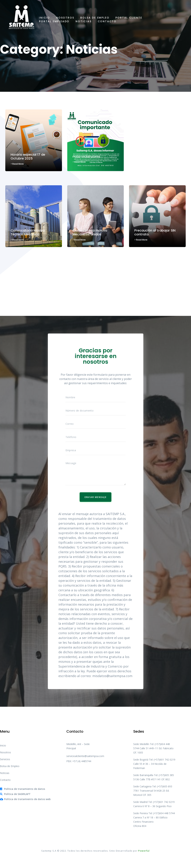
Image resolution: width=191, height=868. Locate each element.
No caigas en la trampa (153, 156)
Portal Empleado (54, 21)
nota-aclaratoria (86, 156)
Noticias (83, 21)
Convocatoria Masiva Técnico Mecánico (28, 232)
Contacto (107, 21)
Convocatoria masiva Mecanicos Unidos (90, 232)
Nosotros (65, 18)
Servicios (5, 759)
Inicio (44, 18)
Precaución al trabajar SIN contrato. (155, 232)
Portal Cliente (129, 18)
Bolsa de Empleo (95, 18)
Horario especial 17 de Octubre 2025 (28, 156)
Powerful (144, 851)
